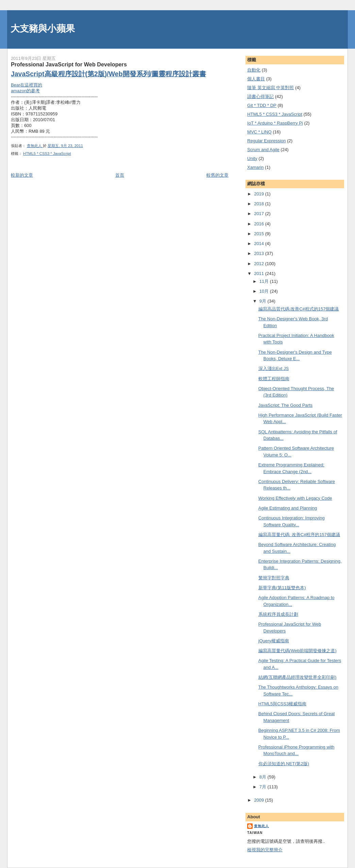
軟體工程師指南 (274, 379)
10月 (265, 291)
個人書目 (256, 79)
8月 (264, 777)
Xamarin (255, 167)
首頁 (120, 175)
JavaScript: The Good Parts (285, 405)
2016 (260, 224)
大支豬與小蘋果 (43, 28)
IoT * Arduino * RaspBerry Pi (275, 123)
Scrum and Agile (263, 150)
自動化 (254, 70)
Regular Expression (266, 141)
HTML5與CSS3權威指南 (283, 704)
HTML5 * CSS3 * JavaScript (47, 154)
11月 (265, 281)
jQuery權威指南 (274, 641)
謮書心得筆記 (260, 97)
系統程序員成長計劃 (278, 614)
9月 (264, 301)
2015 (260, 234)
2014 (260, 244)
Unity (252, 158)
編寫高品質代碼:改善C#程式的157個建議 (299, 309)
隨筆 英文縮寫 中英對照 (271, 88)
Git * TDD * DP (262, 105)
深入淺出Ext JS (274, 368)
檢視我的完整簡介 (265, 850)
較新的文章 (22, 175)
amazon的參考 (25, 91)
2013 (260, 253)
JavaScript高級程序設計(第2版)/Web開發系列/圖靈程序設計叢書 (108, 74)
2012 (260, 264)
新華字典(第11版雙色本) (282, 588)
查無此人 (261, 826)
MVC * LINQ (259, 132)
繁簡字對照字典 (274, 578)
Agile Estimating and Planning (288, 508)
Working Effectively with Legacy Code (295, 498)
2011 (260, 274)
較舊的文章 (217, 175)
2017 (260, 214)
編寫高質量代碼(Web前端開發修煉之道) (298, 651)
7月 (264, 787)
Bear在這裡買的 (27, 85)
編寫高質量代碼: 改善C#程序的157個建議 (299, 535)
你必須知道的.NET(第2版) (284, 764)
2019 (260, 194)
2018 (260, 204)
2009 (260, 800)
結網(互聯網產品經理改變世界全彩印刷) (298, 677)
